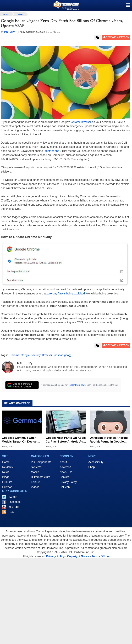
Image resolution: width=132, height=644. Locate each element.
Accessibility (96, 462)
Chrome (14, 355)
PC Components (41, 462)
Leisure (35, 482)
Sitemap (7, 487)
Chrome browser (81, 122)
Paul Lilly (25, 363)
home (6, 14)
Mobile (35, 472)
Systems (36, 467)
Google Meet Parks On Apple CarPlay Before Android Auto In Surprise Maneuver (66, 440)
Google (25, 355)
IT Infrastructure (41, 477)
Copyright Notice (78, 556)
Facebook (14, 502)
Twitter (12, 497)
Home (6, 462)
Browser (47, 355)
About (63, 462)
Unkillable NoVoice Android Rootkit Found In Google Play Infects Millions (109, 440)
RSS (11, 512)
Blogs (6, 477)
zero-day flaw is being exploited (65, 294)
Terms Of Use (101, 556)
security (36, 355)
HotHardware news (77, 385)
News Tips (66, 472)
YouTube (14, 507)
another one (52, 151)
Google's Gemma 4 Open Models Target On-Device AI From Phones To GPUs (21, 440)
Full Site (7, 482)
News (20, 14)
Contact (64, 477)
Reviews (7, 467)
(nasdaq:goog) (62, 355)
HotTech (65, 487)
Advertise (65, 467)
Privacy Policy (68, 482)
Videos (35, 487)
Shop (92, 467)
